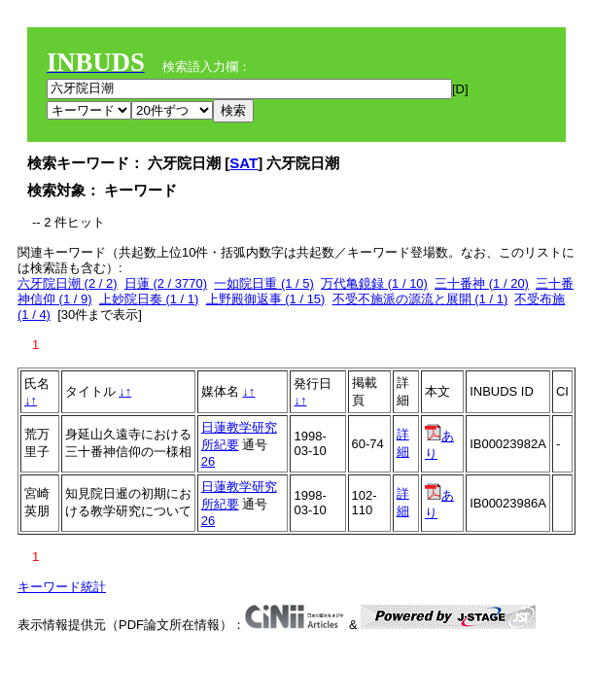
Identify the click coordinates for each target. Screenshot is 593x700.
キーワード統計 (62, 587)
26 (208, 461)
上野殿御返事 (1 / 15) (266, 299)
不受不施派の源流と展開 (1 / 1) (420, 299)
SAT (244, 163)
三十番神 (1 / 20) (482, 283)
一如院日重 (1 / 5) (264, 283)
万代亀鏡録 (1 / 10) (374, 283)
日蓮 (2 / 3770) (166, 283)
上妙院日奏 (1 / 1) (149, 299)
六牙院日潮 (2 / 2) (68, 283)
